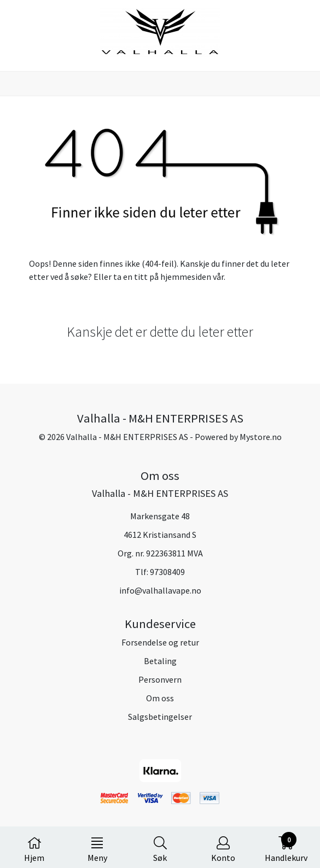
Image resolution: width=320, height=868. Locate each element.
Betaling (160, 661)
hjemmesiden (186, 277)
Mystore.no (261, 437)
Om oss (160, 698)
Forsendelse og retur (160, 642)
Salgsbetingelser (160, 717)
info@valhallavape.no (160, 590)
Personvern (160, 679)
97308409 (167, 572)
